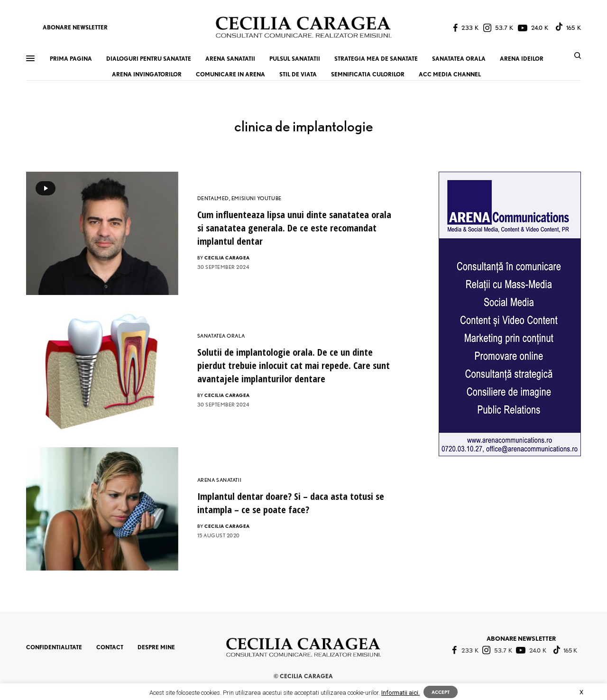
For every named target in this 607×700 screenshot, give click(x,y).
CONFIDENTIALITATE (54, 647)
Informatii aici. (400, 693)
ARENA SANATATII (219, 480)
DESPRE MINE (156, 647)
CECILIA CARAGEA (227, 258)
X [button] (581, 692)
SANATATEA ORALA (221, 336)
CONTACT (110, 647)
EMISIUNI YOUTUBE (257, 198)
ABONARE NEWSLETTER (75, 27)
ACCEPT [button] (441, 692)
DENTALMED (213, 198)
